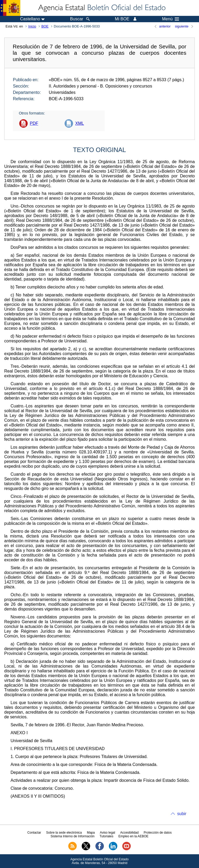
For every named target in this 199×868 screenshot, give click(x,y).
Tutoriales (106, 836)
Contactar (34, 833)
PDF (34, 123)
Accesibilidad (129, 833)
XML (79, 123)
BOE (45, 26)
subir (182, 814)
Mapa (91, 833)
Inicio (32, 26)
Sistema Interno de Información (73, 836)
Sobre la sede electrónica (64, 833)
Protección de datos (158, 833)
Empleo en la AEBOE (133, 836)
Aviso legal (108, 833)
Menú (171, 19)
